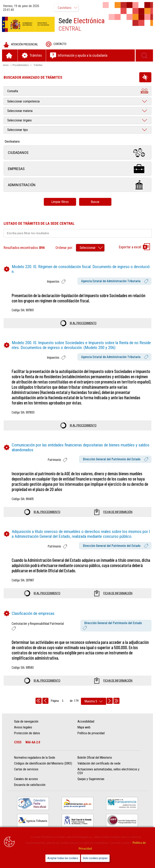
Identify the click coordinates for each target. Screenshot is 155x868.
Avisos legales (23, 727)
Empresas (77, 169)
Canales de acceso (26, 779)
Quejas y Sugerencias (91, 779)
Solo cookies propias (95, 858)
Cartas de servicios (26, 769)
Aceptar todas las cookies (63, 858)
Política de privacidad (91, 733)
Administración (77, 185)
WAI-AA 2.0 (33, 742)
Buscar (95, 202)
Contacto (56, 44)
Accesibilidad (86, 721)
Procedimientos (21, 65)
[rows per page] (94, 701)
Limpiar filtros (60, 202)
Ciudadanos (77, 153)
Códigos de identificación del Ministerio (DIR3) (43, 764)
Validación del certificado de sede (99, 764)
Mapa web (84, 727)
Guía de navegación (26, 721)
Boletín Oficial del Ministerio (95, 758)
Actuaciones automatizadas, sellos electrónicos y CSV (108, 771)
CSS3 (18, 742)
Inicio (6, 65)
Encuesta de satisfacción (30, 785)
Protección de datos (27, 733)
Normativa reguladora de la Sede (35, 758)
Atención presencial (21, 45)
